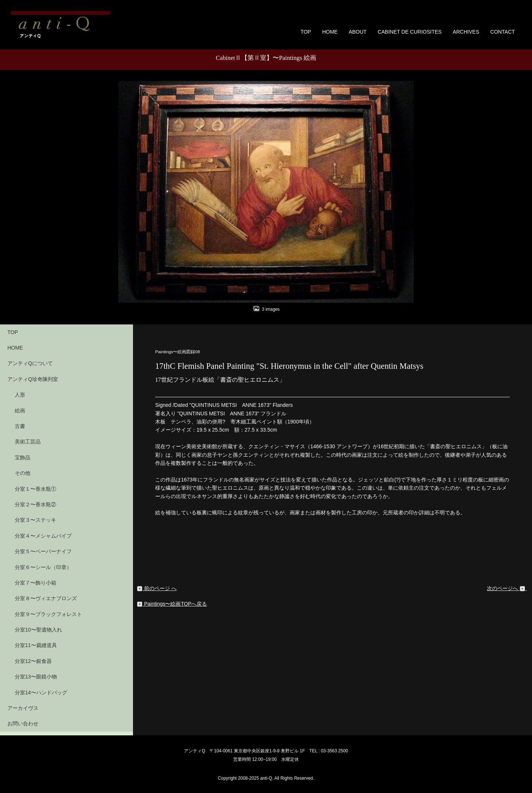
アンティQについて (30, 363)
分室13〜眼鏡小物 (36, 677)
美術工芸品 (28, 442)
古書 (20, 426)
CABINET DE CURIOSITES (410, 32)
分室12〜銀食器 (33, 661)
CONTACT (503, 32)
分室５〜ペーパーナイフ (43, 551)
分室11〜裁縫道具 (36, 645)
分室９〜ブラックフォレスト (48, 614)
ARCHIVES (466, 32)
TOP (306, 32)
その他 (23, 473)
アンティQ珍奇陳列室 (33, 379)
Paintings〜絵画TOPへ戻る (172, 604)
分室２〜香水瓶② (35, 504)
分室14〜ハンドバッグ (41, 692)
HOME (330, 32)
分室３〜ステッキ (35, 520)
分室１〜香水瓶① (35, 489)
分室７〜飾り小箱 (35, 583)
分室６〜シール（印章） (43, 567)
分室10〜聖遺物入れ (38, 630)
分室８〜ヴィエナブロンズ (46, 598)
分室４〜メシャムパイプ (43, 536)
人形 (20, 395)
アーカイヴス (23, 708)
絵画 (20, 411)
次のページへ (507, 588)
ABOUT (358, 32)
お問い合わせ (23, 724)
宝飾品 (23, 457)
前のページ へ (157, 588)
